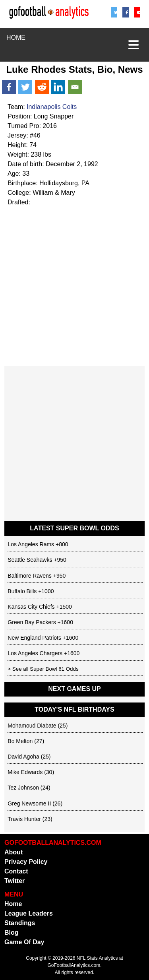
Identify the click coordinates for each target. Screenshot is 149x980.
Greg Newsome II (29, 803)
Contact (16, 871)
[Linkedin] (58, 87)
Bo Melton (20, 741)
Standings (20, 923)
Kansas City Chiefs (31, 607)
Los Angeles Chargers (35, 653)
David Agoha (23, 757)
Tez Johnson (23, 788)
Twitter (15, 881)
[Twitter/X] (114, 12)
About (14, 852)
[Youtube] (137, 12)
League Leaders (29, 913)
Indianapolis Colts (52, 107)
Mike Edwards (25, 772)
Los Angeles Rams (31, 544)
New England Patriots (34, 638)
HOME (16, 38)
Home (13, 904)
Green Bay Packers (32, 622)
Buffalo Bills (22, 591)
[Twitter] (25, 87)
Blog (12, 932)
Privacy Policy (26, 862)
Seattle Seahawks (30, 560)
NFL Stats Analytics (97, 958)
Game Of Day (24, 942)
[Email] (75, 87)
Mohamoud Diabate (32, 726)
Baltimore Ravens (30, 576)
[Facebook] (126, 12)
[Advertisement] (74, 286)
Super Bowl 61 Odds (54, 669)
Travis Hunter (24, 819)
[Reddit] (42, 87)
